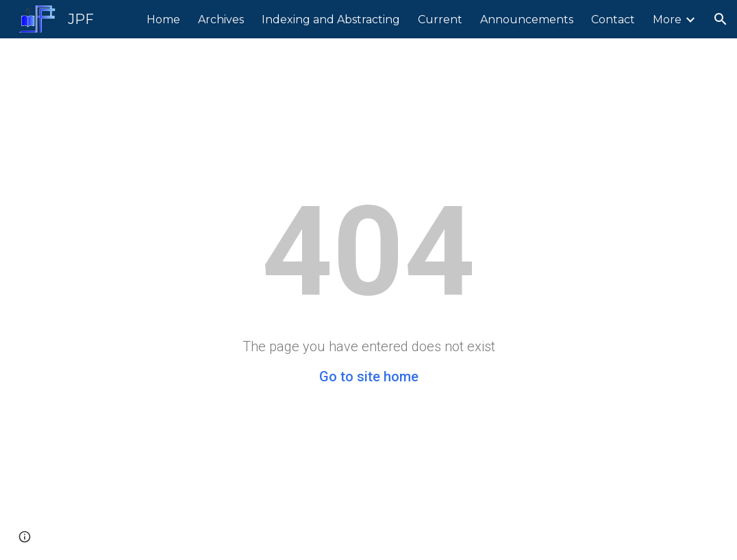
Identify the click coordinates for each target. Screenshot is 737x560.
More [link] (667, 20)
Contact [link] (613, 20)
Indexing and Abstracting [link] (331, 20)
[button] (721, 19)
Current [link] (440, 20)
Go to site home (369, 377)
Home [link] (163, 20)
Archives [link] (221, 20)
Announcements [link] (527, 20)
